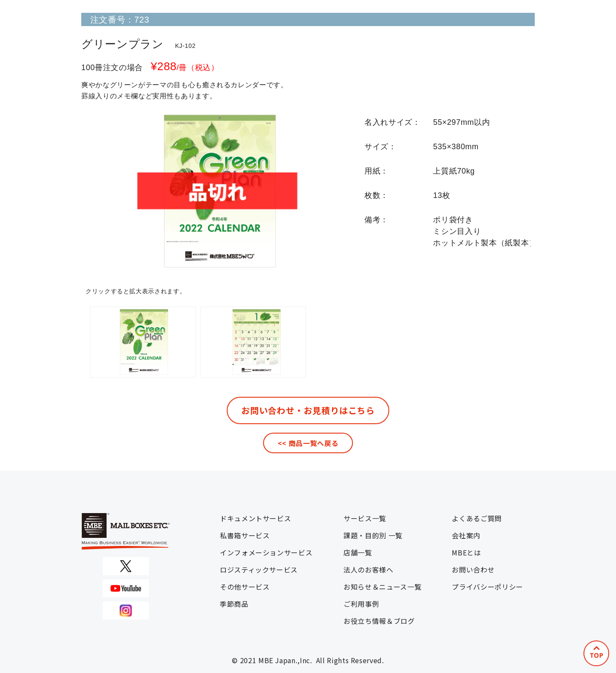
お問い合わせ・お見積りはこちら (308, 410)
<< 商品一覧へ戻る (308, 443)
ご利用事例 (361, 604)
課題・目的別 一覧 (373, 535)
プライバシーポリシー (487, 587)
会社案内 (466, 535)
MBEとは (466, 552)
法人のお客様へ (368, 570)
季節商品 (234, 604)
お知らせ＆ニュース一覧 (382, 587)
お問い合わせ (473, 570)
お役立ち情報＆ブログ (379, 621)
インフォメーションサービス (266, 552)
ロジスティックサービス (259, 570)
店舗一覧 (358, 552)
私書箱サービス (245, 535)
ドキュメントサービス (255, 518)
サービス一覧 (365, 518)
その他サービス (245, 587)
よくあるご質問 (477, 518)
